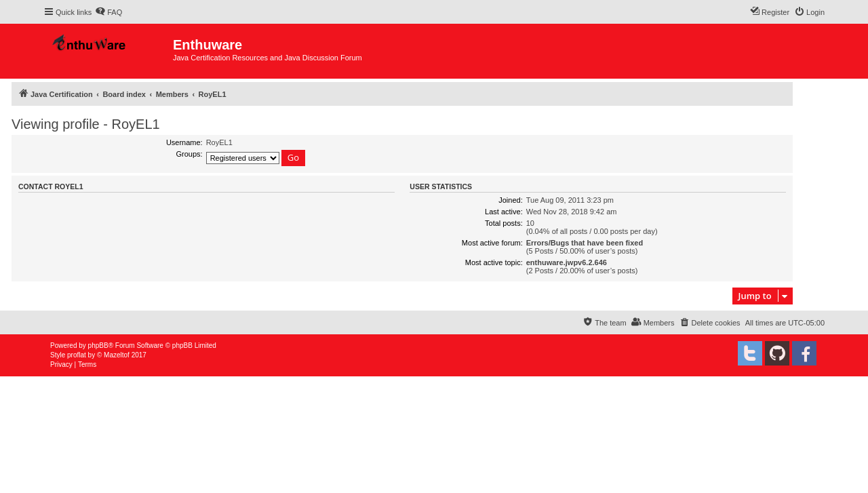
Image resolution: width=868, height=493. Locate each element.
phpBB (98, 346)
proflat (77, 355)
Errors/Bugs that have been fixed (585, 243)
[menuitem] (108, 12)
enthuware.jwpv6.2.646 (567, 262)
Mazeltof (117, 355)
